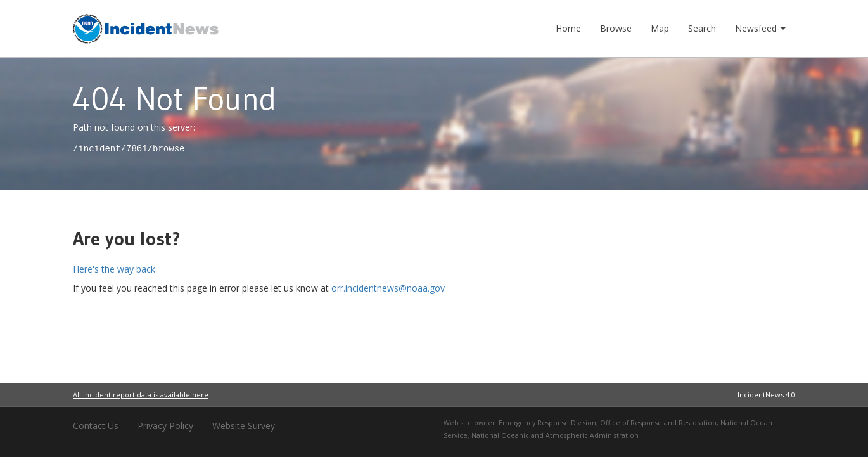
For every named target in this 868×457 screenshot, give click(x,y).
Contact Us (96, 426)
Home (568, 28)
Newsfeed (760, 28)
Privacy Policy (165, 426)
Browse (616, 28)
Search (702, 28)
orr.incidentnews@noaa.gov (388, 288)
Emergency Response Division (547, 423)
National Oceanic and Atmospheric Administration (555, 435)
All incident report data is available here (141, 395)
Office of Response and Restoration (658, 423)
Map (660, 28)
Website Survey (244, 426)
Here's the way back (114, 269)
